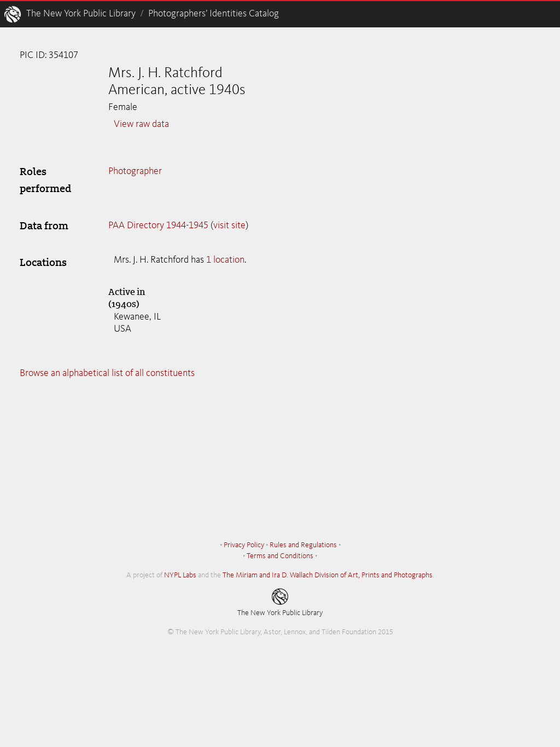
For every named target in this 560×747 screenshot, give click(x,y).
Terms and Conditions (280, 556)
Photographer (135, 171)
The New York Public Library (81, 14)
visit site (229, 225)
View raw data (141, 124)
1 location (225, 260)
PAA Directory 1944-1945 (158, 225)
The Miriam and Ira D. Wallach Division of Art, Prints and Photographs (328, 575)
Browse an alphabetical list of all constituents (107, 373)
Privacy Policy (244, 545)
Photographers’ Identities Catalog (214, 14)
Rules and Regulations (303, 545)
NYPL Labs (180, 575)
